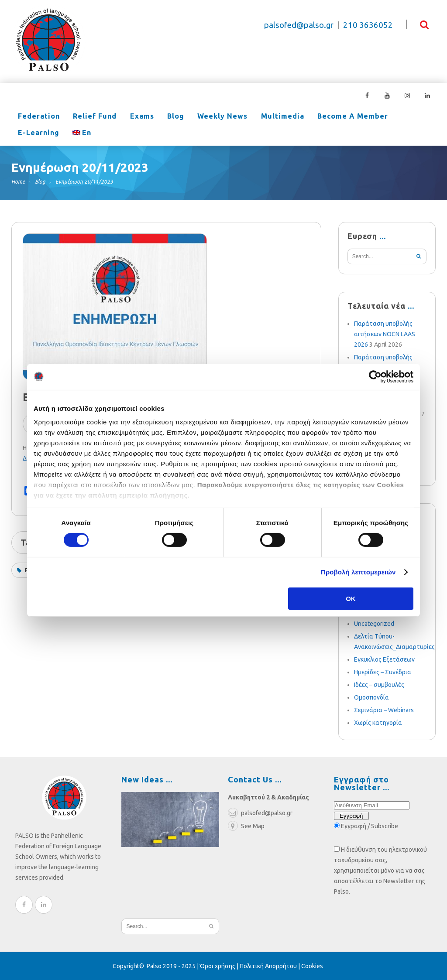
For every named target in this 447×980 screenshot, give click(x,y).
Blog (160, 117)
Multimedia (258, 117)
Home (18, 182)
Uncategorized (374, 624)
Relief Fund (88, 117)
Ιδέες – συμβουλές (379, 685)
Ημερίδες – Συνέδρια (383, 672)
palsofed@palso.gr (299, 25)
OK (351, 599)
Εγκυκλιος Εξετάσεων (384, 659)
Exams (131, 117)
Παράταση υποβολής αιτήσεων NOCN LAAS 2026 (385, 334)
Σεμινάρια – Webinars (384, 710)
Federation (37, 117)
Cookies (312, 966)
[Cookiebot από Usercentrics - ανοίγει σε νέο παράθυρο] (375, 376)
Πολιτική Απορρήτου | (270, 966)
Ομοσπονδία (371, 697)
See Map (246, 826)
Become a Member (323, 117)
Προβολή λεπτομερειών (358, 572)
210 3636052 (368, 25)
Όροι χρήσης (218, 966)
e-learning (388, 117)
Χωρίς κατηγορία (378, 723)
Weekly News (202, 117)
